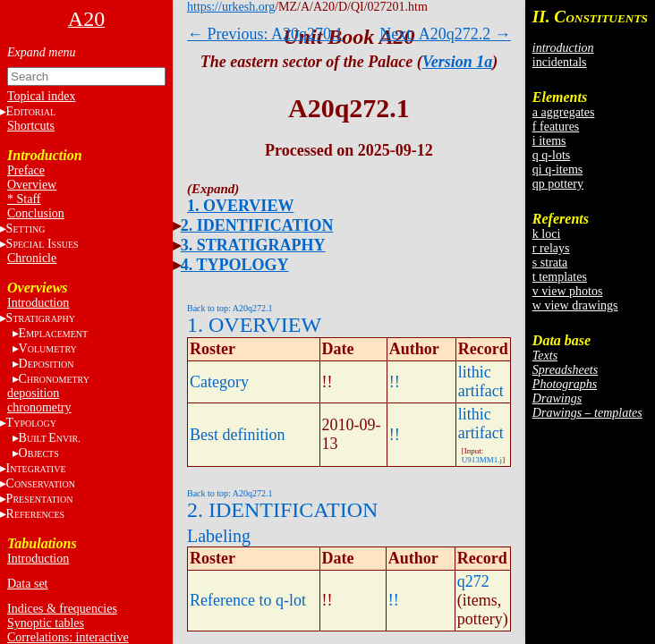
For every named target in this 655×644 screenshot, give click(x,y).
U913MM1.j (482, 460)
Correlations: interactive (68, 637)
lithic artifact (481, 381)
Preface (26, 170)
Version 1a (458, 62)
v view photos (568, 291)
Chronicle (32, 258)
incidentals (560, 62)
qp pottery (558, 184)
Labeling (219, 536)
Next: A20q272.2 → (445, 34)
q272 (473, 581)
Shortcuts (31, 126)
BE (50, 438)
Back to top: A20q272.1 (230, 308)
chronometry (39, 407)
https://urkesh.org (231, 7)
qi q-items (557, 169)
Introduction (38, 303)
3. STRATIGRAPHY (253, 245)
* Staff (24, 199)
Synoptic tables (46, 623)
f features (556, 127)
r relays (551, 248)
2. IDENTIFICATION (257, 225)
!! (395, 382)
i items (549, 141)
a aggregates (564, 112)
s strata (550, 263)
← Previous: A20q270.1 (265, 34)
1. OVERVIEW (240, 206)
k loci (547, 234)
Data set (27, 584)
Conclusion (36, 213)
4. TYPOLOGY (235, 265)
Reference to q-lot (248, 600)
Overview (32, 185)
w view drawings (575, 305)
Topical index (41, 96)
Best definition (238, 435)
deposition (33, 393)
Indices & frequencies (62, 609)
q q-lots (551, 155)
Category (219, 382)
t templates (560, 277)
